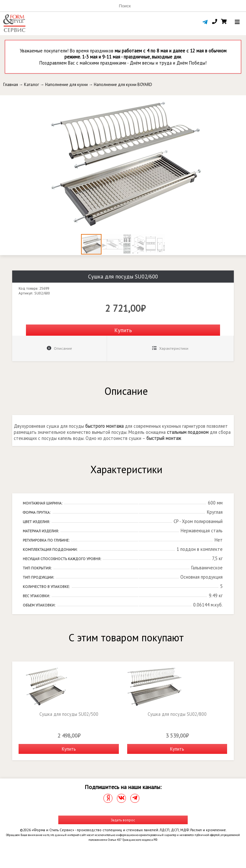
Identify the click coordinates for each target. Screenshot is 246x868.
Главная (11, 85)
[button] (240, 101)
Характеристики (170, 348)
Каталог (32, 85)
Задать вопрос (123, 820)
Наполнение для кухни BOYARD (123, 85)
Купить (123, 330)
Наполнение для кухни (66, 85)
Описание (59, 348)
